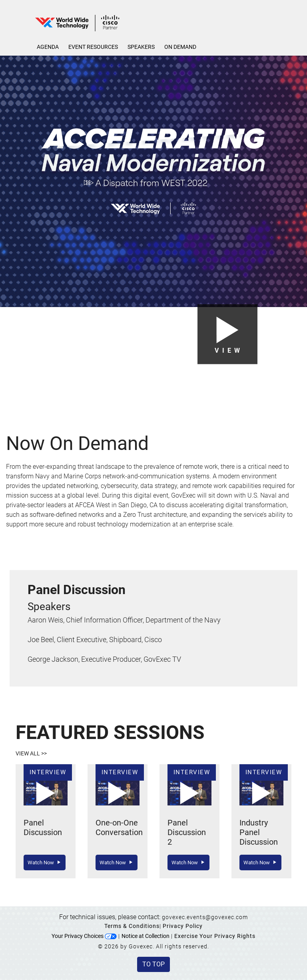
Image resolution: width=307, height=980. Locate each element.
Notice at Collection (146, 936)
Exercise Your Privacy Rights (215, 936)
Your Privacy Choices (84, 936)
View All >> (31, 753)
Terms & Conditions (132, 926)
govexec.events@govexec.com (205, 917)
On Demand (180, 47)
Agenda (48, 47)
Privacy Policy (183, 926)
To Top (153, 964)
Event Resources (93, 47)
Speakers (141, 47)
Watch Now (45, 863)
